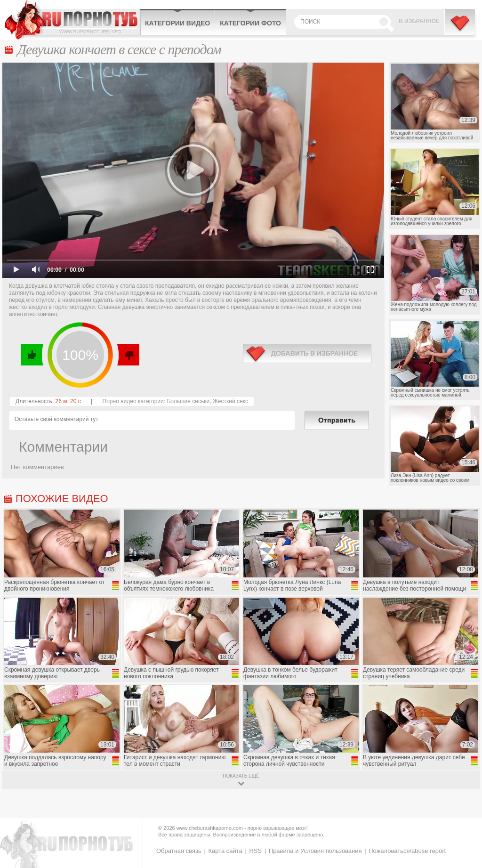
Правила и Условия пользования (315, 851)
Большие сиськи (188, 401)
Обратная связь (179, 851)
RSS (255, 851)
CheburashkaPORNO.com (72, 20)
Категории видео (177, 23)
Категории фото (250, 23)
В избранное (419, 21)
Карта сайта (225, 851)
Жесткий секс (230, 401)
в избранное (307, 353)
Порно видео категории (133, 401)
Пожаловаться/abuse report (407, 851)
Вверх (464, 815)
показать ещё (241, 776)
